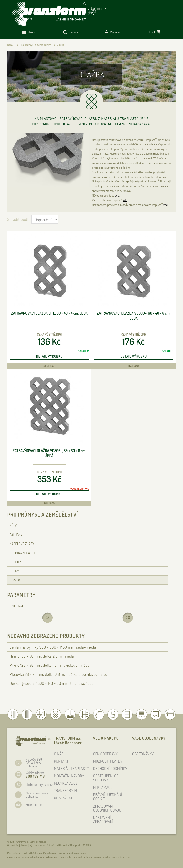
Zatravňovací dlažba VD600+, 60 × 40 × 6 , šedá (134, 316)
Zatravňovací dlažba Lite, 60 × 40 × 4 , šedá (49, 313)
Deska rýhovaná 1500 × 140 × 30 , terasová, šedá (52, 683)
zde (117, 195)
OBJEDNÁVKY (143, 754)
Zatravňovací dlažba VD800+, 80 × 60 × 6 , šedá (49, 453)
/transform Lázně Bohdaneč (37, 795)
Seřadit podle (19, 219)
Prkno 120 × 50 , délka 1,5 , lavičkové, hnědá (50, 665)
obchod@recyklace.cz (39, 785)
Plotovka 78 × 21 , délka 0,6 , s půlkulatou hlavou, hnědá (60, 674)
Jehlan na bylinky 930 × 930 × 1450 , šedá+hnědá (53, 647)
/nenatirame (34, 805)
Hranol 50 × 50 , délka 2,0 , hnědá (42, 656)
